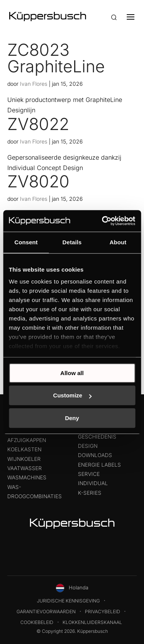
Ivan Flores (34, 84)
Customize (72, 395)
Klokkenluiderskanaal (92, 622)
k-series (90, 493)
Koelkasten (24, 449)
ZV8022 (38, 124)
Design (88, 446)
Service (89, 474)
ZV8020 (38, 181)
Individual (93, 483)
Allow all (72, 373)
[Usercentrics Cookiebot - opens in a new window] (103, 221)
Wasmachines (27, 477)
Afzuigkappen (27, 440)
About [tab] (118, 242)
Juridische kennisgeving (68, 601)
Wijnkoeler (24, 459)
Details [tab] (72, 242)
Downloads (95, 455)
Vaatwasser (25, 468)
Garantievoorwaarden (46, 611)
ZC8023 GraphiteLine (56, 58)
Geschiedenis (97, 437)
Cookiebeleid (37, 622)
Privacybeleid (103, 611)
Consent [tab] (26, 242)
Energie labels (99, 465)
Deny (72, 418)
